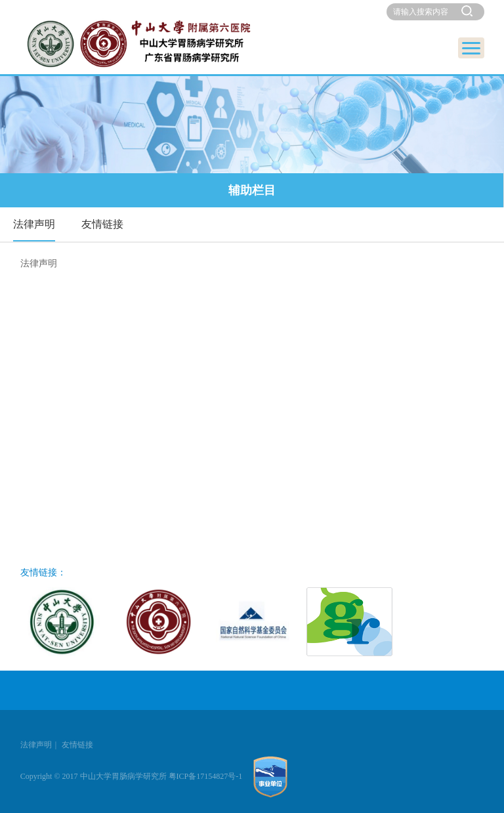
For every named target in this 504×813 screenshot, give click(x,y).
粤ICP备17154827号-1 (206, 776)
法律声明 (34, 224)
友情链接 (102, 224)
